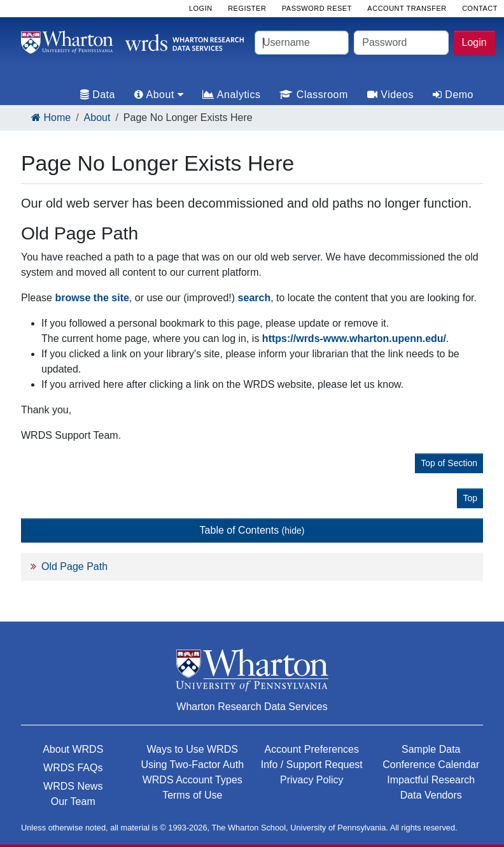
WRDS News (73, 786)
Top (470, 498)
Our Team (73, 801)
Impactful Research (431, 780)
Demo (453, 95)
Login (474, 42)
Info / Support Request (312, 765)
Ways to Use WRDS (192, 749)
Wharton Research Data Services (252, 707)
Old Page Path (74, 566)
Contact (480, 8)
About (97, 117)
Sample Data (431, 749)
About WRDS (73, 749)
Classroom (313, 95)
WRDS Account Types (192, 780)
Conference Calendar (431, 765)
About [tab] (159, 95)
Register (247, 8)
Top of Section (449, 463)
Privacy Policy (312, 780)
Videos (390, 95)
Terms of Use (192, 795)
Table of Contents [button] (252, 530)
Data (98, 95)
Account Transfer (407, 8)
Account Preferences (311, 749)
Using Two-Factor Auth (192, 765)
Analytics (231, 95)
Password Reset (317, 8)
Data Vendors (431, 795)
